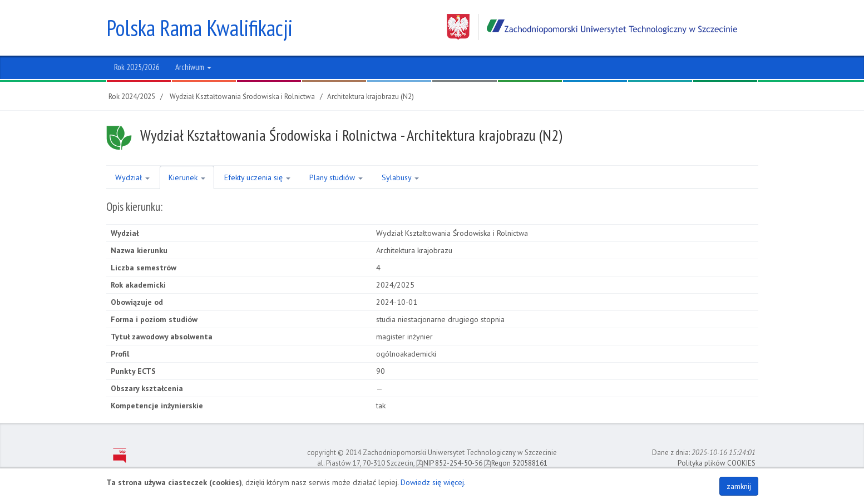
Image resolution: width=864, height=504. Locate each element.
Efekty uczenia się (257, 177)
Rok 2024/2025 (132, 97)
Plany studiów (336, 177)
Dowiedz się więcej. (433, 482)
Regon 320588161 (516, 463)
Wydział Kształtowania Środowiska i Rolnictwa (242, 97)
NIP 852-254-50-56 (449, 463)
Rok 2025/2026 (137, 67)
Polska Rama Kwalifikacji (199, 28)
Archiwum (193, 67)
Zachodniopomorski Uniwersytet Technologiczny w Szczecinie (592, 27)
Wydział (132, 177)
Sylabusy (400, 177)
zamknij (739, 486)
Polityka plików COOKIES (717, 463)
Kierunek (187, 177)
